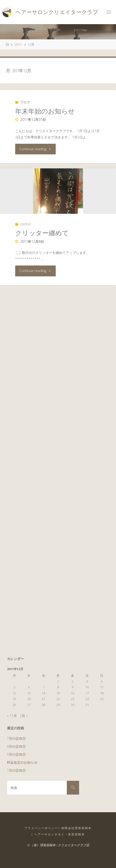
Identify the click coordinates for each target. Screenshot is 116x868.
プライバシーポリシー (41, 828)
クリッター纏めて (42, 233)
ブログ (25, 102)
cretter (25, 224)
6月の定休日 (16, 746)
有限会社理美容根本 (76, 828)
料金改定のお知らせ (22, 762)
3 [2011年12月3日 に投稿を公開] (87, 681)
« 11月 (12, 716)
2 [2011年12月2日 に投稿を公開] (72, 681)
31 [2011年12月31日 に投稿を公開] (87, 705)
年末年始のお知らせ (45, 111)
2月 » (24, 716)
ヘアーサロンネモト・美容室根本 (60, 834)
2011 (18, 44)
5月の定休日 (16, 754)
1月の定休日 (16, 770)
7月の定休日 (16, 738)
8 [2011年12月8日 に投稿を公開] (58, 687)
